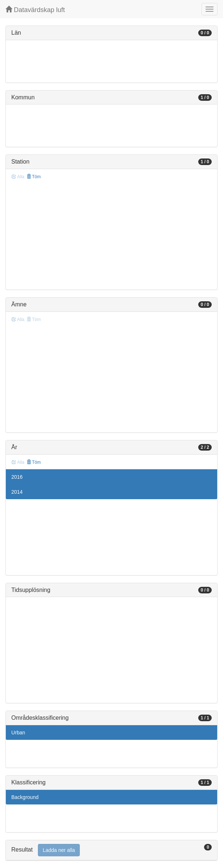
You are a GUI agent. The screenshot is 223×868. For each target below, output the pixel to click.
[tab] (111, 850)
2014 (17, 492)
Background (25, 797)
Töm (34, 177)
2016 (17, 477)
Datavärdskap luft (35, 10)
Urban (18, 733)
